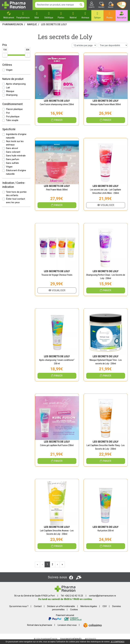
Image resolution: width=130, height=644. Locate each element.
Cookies (74, 610)
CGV (105, 606)
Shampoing (12, 95)
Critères (7, 65)
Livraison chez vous (67, 625)
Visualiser (106, 205)
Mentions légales (89, 606)
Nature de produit (13, 79)
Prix (5, 45)
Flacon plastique (14, 109)
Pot (8, 113)
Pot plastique (13, 117)
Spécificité (9, 129)
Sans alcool (12, 148)
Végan (9, 167)
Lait (8, 88)
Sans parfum (13, 159)
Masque (10, 91)
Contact (38, 606)
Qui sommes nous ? (19, 606)
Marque (32, 24)
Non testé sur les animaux (15, 143)
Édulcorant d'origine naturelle (16, 172)
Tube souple (12, 120)
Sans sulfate (12, 163)
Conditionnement (12, 104)
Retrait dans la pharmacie (40, 625)
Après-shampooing (16, 84)
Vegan (9, 70)
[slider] (5, 55)
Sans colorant (13, 152)
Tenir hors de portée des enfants (16, 194)
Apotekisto (90, 639)
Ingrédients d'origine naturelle (16, 136)
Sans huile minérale (16, 156)
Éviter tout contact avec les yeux (15, 201)
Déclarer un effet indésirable (61, 606)
